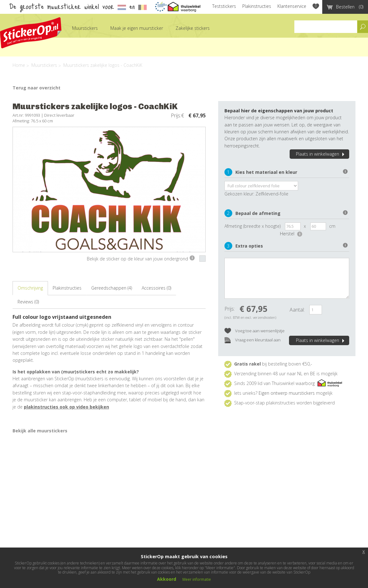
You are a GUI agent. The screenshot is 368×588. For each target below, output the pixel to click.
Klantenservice (292, 6)
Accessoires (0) (156, 288)
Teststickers (224, 6)
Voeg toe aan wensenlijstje (255, 331)
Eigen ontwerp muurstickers (287, 393)
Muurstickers (85, 28)
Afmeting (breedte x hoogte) (252, 226)
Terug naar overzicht (37, 88)
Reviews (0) (28, 302)
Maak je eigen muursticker (137, 28)
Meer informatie (197, 579)
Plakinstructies (257, 6)
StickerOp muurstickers (31, 33)
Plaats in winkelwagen (321, 154)
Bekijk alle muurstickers (40, 431)
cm (332, 226)
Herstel (291, 234)
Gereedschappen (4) (112, 288)
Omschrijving (30, 288)
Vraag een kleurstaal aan (252, 340)
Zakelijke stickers (193, 28)
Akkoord (167, 579)
